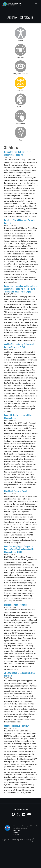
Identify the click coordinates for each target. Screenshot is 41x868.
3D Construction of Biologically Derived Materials (20, 674)
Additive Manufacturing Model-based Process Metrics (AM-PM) (19, 346)
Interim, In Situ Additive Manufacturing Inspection (20, 222)
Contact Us (16, 834)
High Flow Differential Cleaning (16, 491)
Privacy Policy (16, 830)
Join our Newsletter (20, 810)
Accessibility (16, 832)
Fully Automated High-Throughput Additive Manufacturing (18, 153)
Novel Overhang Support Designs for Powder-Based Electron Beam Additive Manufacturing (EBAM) (19, 549)
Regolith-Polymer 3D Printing (16, 605)
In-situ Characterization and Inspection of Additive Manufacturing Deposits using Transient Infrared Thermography (21, 289)
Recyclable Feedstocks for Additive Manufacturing (18, 416)
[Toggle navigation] (36, 4)
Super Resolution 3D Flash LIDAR (17, 726)
